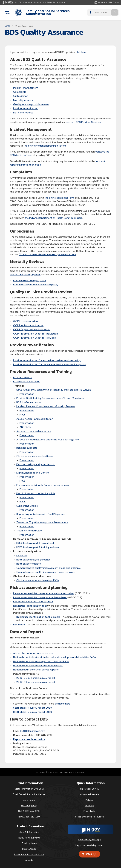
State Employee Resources (89, 817)
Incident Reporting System (25, 275)
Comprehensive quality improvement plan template (46, 572)
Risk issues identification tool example (38, 617)
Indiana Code (29, 849)
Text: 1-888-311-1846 (29, 817)
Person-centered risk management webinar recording (44, 593)
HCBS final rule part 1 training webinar (38, 547)
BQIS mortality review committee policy (36, 285)
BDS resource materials (26, 382)
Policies (89, 800)
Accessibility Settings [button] (89, 840)
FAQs (23, 415)
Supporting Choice (27, 506)
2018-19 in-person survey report (36, 682)
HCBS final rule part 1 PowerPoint (35, 543)
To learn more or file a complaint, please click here (48, 254)
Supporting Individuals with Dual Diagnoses (41, 514)
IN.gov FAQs (89, 811)
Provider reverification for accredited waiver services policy (47, 360)
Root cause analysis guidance (33, 560)
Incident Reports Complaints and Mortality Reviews (46, 406)
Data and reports (23, 113)
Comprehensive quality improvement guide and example (49, 568)
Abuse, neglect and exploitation (35, 419)
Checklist (22, 556)
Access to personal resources (34, 431)
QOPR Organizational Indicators (31, 329)
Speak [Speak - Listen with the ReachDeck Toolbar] (89, 854)
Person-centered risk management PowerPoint (40, 597)
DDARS (8, 26)
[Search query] (102, 12)
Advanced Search (89, 794)
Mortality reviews (23, 100)
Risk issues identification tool (30, 606)
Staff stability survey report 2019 (33, 708)
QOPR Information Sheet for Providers (35, 338)
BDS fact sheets (23, 377)
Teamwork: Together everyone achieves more (42, 522)
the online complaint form (59, 198)
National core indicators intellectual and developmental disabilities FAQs (55, 657)
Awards (29, 860)
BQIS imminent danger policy (30, 280)
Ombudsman (21, 96)
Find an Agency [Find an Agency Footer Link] (29, 805)
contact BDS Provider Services (83, 122)
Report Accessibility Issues (89, 845)
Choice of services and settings (35, 456)
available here (62, 704)
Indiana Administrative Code (29, 854)
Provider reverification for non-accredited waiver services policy (50, 364)
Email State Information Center (29, 794)
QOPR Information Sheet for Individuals (36, 334)
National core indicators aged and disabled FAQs (41, 661)
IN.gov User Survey (89, 789)
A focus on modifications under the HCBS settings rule (48, 440)
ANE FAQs (25, 427)
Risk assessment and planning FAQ (33, 601)
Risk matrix (19, 625)
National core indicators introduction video (38, 666)
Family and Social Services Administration (48, 12)
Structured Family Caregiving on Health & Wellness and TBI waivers (54, 390)
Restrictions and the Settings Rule (36, 493)
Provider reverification (26, 108)
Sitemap (89, 805)
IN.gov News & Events (29, 838)
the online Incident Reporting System (45, 146)
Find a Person (29, 800)
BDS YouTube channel (29, 402)
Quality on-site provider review (31, 104)
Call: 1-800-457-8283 (29, 811)
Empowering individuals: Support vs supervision (43, 485)
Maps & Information (29, 832)
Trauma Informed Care (29, 531)
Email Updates (29, 843)
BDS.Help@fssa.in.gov (32, 731)
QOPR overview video (26, 321)
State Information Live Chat (29, 789)
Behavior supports (27, 448)
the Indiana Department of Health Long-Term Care (54, 218)
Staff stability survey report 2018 (33, 712)
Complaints (20, 92)
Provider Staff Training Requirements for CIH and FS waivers (50, 398)
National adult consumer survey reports (36, 670)
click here (81, 52)
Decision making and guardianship (36, 464)
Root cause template (29, 564)
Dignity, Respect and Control (33, 473)
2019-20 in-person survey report (36, 678)
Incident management (26, 88)
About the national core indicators (33, 653)
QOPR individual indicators (28, 325)
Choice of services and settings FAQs (38, 580)
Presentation (27, 394)
